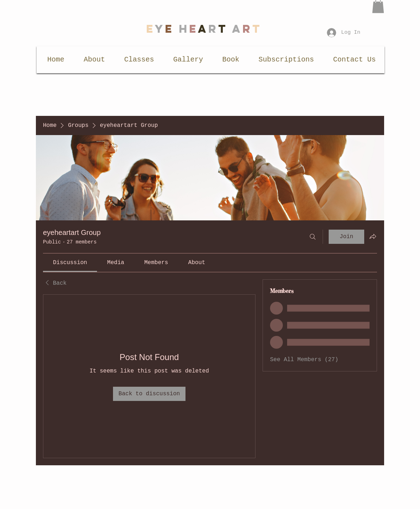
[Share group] (373, 236)
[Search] (313, 237)
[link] (70, 263)
